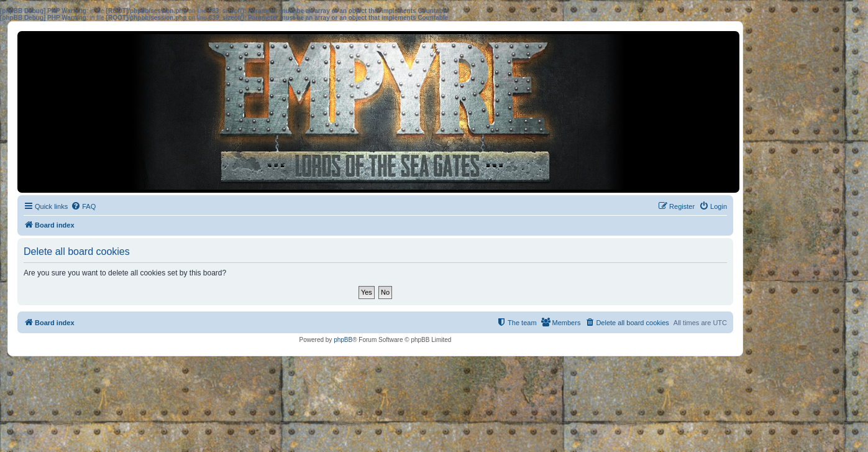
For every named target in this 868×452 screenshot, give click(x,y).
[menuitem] (83, 206)
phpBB (343, 340)
